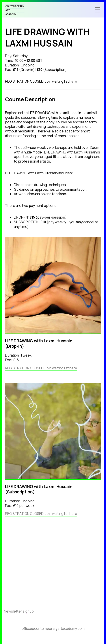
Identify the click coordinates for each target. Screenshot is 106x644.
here (73, 81)
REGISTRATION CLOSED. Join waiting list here (41, 368)
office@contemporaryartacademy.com (53, 628)
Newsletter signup (19, 611)
